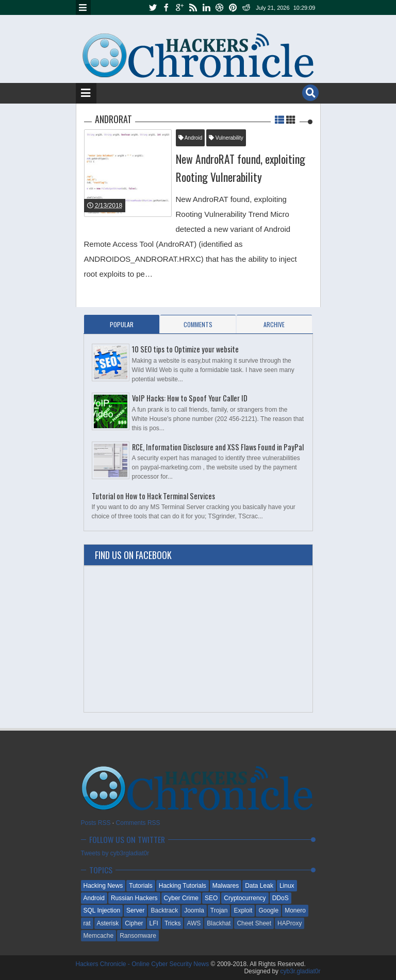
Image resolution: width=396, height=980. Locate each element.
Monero (295, 910)
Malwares (226, 886)
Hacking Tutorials (183, 886)
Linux (287, 886)
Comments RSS (138, 823)
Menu (83, 7)
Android (191, 138)
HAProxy (290, 923)
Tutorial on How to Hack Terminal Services (153, 496)
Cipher (134, 923)
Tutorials (141, 886)
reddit (246, 7)
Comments (198, 324)
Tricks (173, 923)
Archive (274, 324)
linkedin (206, 7)
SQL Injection (102, 910)
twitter (153, 7)
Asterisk (108, 923)
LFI (154, 923)
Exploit (243, 910)
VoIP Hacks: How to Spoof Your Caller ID (190, 398)
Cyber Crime (181, 898)
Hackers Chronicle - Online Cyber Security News (143, 964)
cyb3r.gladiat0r (300, 971)
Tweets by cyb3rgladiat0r (115, 853)
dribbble (220, 7)
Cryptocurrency (245, 898)
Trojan (219, 910)
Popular (122, 324)
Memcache (99, 936)
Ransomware (138, 936)
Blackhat (219, 923)
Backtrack (164, 910)
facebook (166, 7)
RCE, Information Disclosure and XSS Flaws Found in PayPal (218, 447)
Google (268, 910)
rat (87, 923)
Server (135, 910)
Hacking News (103, 886)
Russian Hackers (134, 898)
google (179, 7)
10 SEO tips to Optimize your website (185, 349)
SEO (211, 898)
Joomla (194, 910)
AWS (194, 923)
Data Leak (259, 886)
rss (193, 7)
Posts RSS (96, 823)
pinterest (233, 7)
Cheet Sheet (254, 923)
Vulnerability (226, 138)
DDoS (280, 898)
